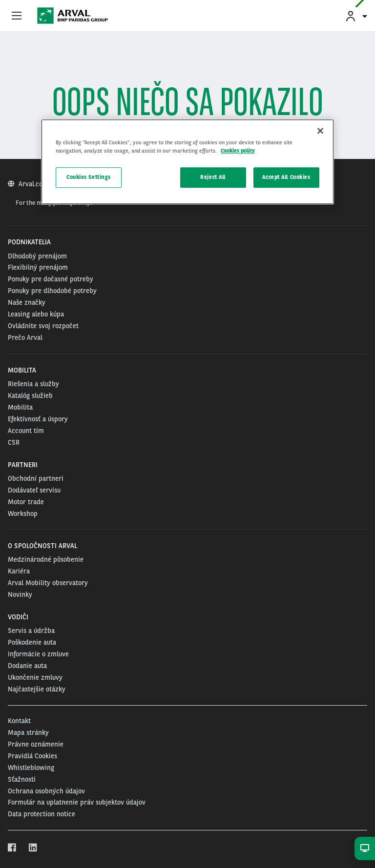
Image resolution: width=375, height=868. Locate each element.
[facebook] (12, 848)
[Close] (320, 131)
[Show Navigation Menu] (17, 16)
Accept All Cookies (286, 177)
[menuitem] (356, 16)
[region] (187, 162)
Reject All (213, 177)
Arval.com (34, 184)
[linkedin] (33, 848)
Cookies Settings (89, 177)
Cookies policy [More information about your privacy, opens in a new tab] (238, 151)
